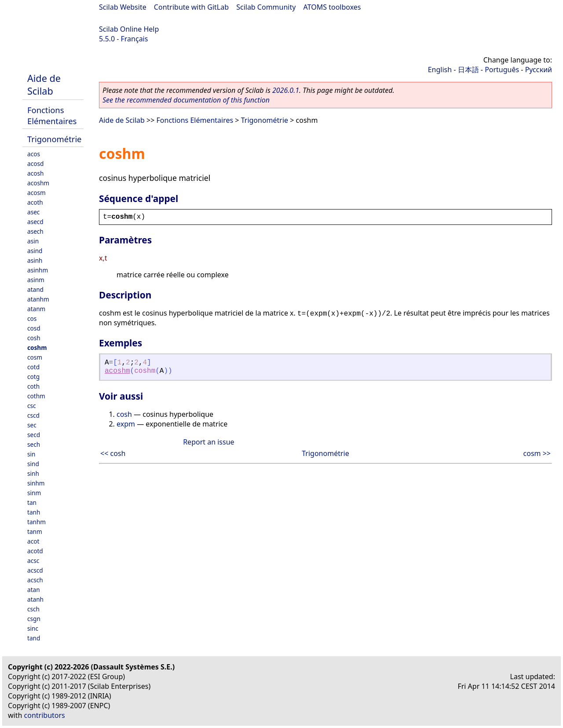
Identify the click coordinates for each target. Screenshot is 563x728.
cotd (33, 367)
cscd (33, 415)
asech (35, 231)
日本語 (468, 70)
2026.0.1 (286, 90)
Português (502, 70)
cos (32, 318)
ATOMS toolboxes (332, 7)
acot (33, 541)
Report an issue (208, 442)
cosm (35, 357)
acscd (35, 570)
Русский (539, 70)
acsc (33, 561)
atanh (35, 599)
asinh (35, 260)
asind (35, 251)
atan (34, 590)
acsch (35, 580)
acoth (35, 202)
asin (33, 241)
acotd (35, 551)
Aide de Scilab (44, 85)
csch (33, 609)
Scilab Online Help (129, 29)
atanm (36, 309)
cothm (36, 396)
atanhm (38, 299)
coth (33, 386)
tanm (35, 531)
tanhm (37, 522)
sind (33, 464)
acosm (37, 193)
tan (32, 502)
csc (32, 406)
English (440, 70)
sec (32, 425)
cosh (34, 338)
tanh (34, 512)
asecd (35, 222)
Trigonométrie (55, 139)
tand (34, 638)
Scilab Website (123, 7)
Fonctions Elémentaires (52, 115)
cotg (33, 377)
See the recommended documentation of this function (186, 100)
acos (34, 154)
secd (34, 435)
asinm (36, 280)
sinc (33, 628)
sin (31, 454)
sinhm (36, 483)
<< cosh (113, 453)
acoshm (38, 183)
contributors (45, 715)
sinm (34, 493)
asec (33, 212)
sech (34, 444)
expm (126, 424)
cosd (34, 328)
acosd (35, 164)
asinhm (38, 270)
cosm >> (537, 453)
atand (35, 289)
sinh (33, 473)
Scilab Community (266, 7)
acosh (35, 173)
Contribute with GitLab (191, 7)
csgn (34, 619)
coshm (37, 347)
